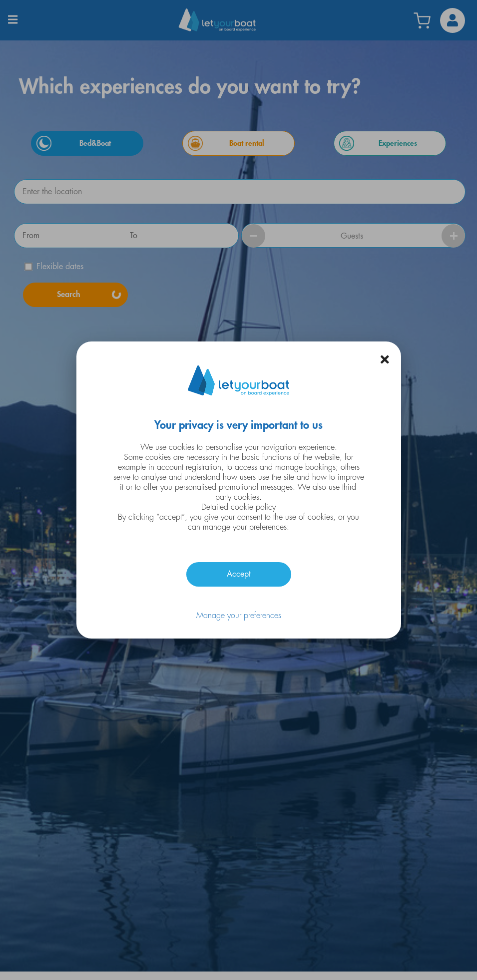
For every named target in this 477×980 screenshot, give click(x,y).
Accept (239, 574)
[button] (385, 359)
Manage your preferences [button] (239, 616)
